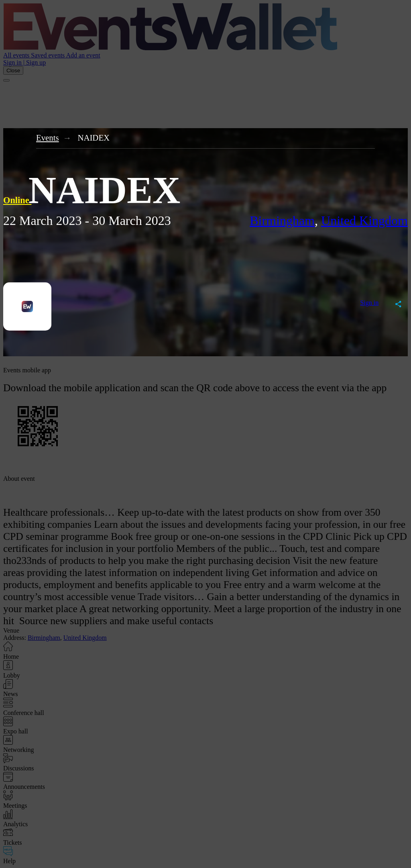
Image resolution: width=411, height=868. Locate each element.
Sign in (369, 303)
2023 (69, 221)
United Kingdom (364, 221)
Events (48, 138)
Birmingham (282, 221)
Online (17, 200)
